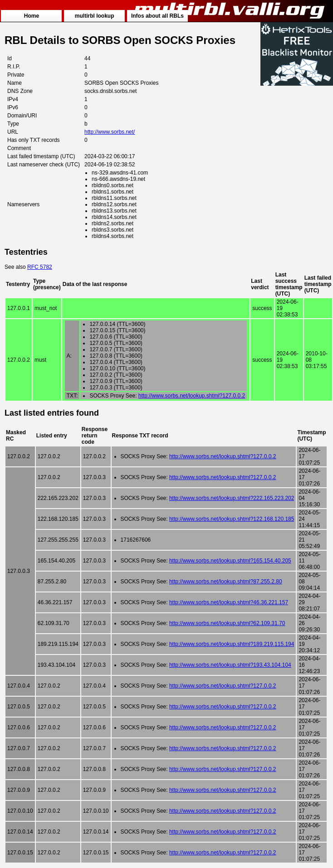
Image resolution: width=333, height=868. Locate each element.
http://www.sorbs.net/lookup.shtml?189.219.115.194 (232, 644)
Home (32, 16)
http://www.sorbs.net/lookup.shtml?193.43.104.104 (230, 665)
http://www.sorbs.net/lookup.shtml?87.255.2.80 (226, 582)
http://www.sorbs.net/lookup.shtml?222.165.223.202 (232, 498)
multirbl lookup (95, 16)
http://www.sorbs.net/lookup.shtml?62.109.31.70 (227, 623)
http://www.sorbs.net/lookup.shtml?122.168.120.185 (232, 519)
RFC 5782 (40, 267)
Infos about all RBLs (157, 16)
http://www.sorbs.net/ (110, 132)
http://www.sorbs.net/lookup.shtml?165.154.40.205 (230, 561)
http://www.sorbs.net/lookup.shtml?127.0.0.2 (192, 396)
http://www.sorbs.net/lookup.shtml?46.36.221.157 (229, 602)
